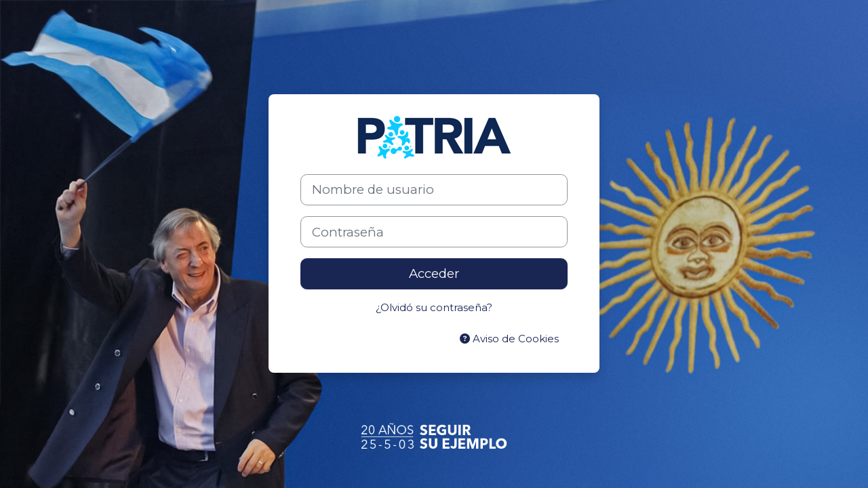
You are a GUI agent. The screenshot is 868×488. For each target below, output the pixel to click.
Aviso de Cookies (509, 339)
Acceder (434, 273)
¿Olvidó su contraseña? (434, 307)
